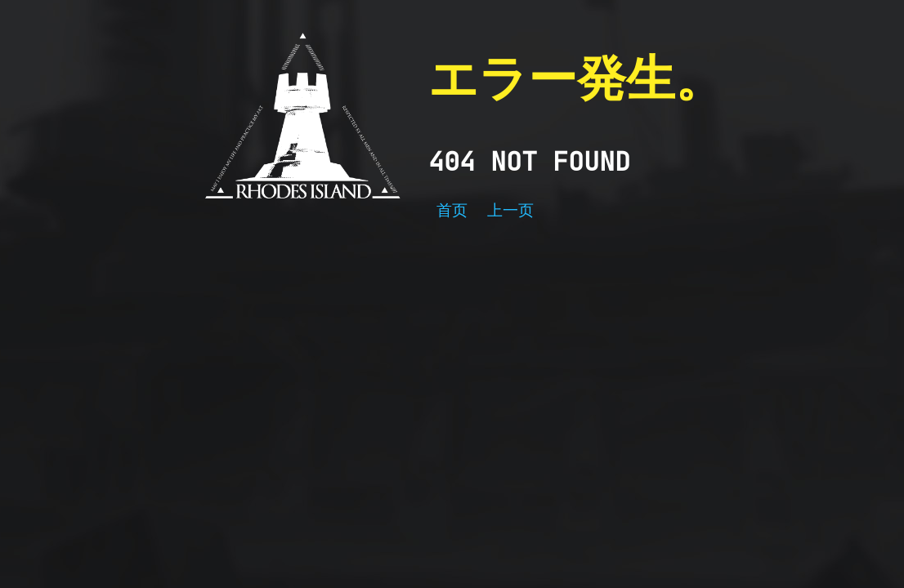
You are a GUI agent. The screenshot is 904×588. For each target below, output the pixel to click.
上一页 (510, 210)
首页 (452, 210)
